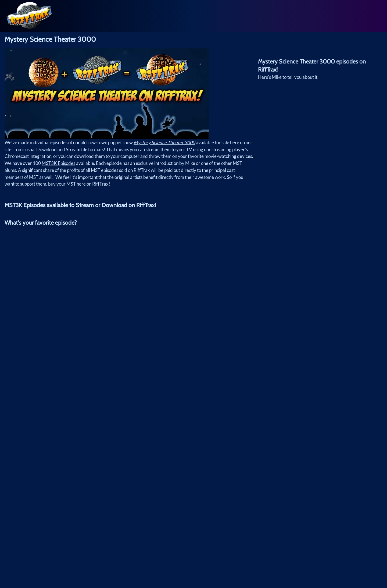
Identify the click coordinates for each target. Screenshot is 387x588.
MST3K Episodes (58, 163)
